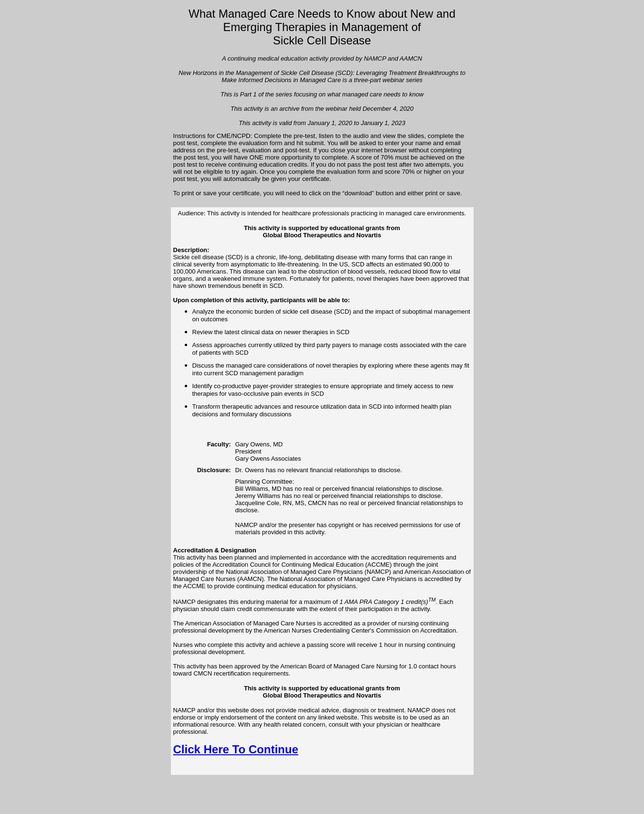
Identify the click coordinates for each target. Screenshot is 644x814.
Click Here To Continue (236, 749)
